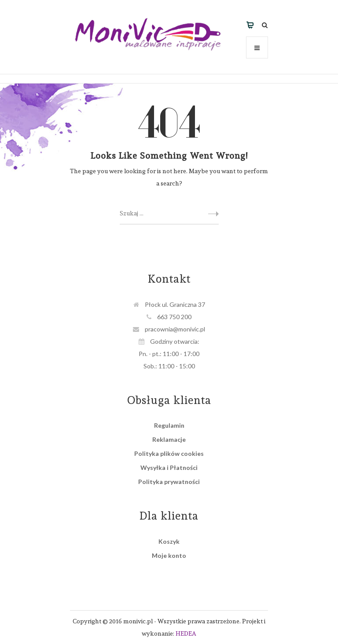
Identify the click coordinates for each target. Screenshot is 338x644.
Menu (257, 52)
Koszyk (169, 541)
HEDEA (186, 633)
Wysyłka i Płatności (169, 468)
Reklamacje (169, 439)
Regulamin (169, 425)
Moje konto (169, 555)
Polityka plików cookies (169, 453)
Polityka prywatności (169, 482)
